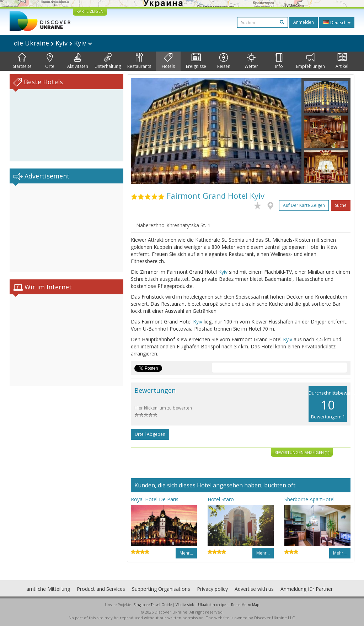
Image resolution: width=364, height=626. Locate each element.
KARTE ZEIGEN (90, 11)
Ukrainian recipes (213, 605)
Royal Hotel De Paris (155, 499)
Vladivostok (185, 605)
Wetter (251, 61)
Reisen (224, 61)
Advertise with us (254, 589)
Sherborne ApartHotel (309, 499)
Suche (341, 205)
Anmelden (304, 22)
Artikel (342, 61)
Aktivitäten (78, 61)
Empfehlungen (311, 61)
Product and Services (101, 589)
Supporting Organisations (161, 589)
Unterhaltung (108, 61)
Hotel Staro (221, 499)
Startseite (22, 61)
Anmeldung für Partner (307, 589)
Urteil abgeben (150, 434)
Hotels (168, 61)
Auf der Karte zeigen (304, 205)
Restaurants (139, 61)
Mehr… (186, 553)
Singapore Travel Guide (152, 605)
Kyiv (223, 272)
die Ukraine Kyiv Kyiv (53, 43)
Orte (50, 61)
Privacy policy (212, 589)
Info (279, 61)
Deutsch (337, 22)
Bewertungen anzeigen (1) (302, 452)
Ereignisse (196, 61)
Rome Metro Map (245, 605)
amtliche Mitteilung (48, 589)
